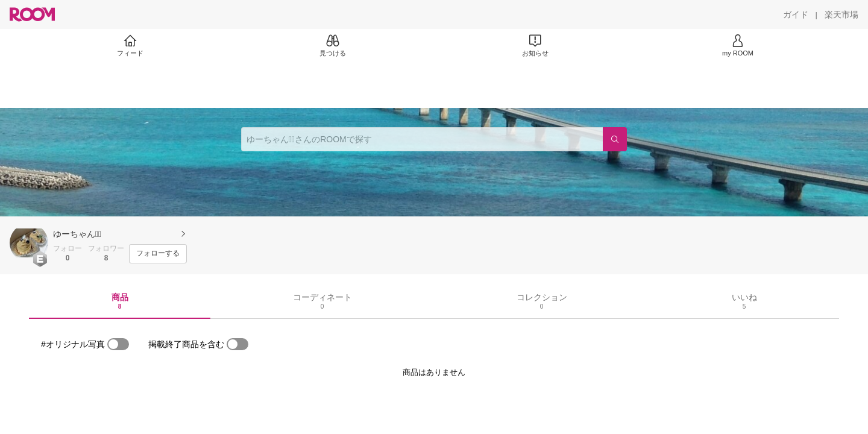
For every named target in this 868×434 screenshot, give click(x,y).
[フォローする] (158, 254)
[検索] (615, 139)
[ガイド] (796, 14)
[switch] (118, 344)
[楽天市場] (841, 14)
